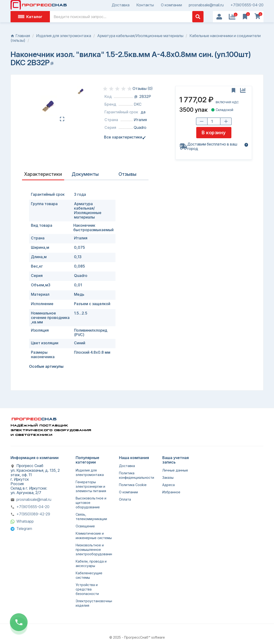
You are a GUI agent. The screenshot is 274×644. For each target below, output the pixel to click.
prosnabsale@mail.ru (206, 5)
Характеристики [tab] (43, 174)
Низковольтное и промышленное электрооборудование (94, 550)
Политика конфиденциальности (137, 475)
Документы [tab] (85, 174)
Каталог (30, 17)
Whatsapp (25, 521)
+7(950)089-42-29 (33, 514)
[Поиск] (127, 17)
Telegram (24, 529)
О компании (171, 5)
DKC (138, 104)
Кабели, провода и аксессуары (91, 563)
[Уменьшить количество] (201, 121)
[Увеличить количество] (226, 121)
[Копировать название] (52, 63)
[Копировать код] (136, 97)
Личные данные (175, 470)
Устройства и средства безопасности (87, 589)
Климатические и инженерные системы (94, 536)
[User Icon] (219, 17)
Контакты (145, 5)
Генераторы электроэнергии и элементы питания (91, 486)
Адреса (168, 485)
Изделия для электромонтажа (90, 472)
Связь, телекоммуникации (91, 517)
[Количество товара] (214, 121)
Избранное (171, 492)
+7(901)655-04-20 (247, 5)
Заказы (168, 477)
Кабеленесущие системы (89, 575)
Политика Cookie (133, 485)
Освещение (85, 526)
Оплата (125, 499)
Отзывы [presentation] (128, 174)
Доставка (121, 5)
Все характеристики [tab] (124, 137)
